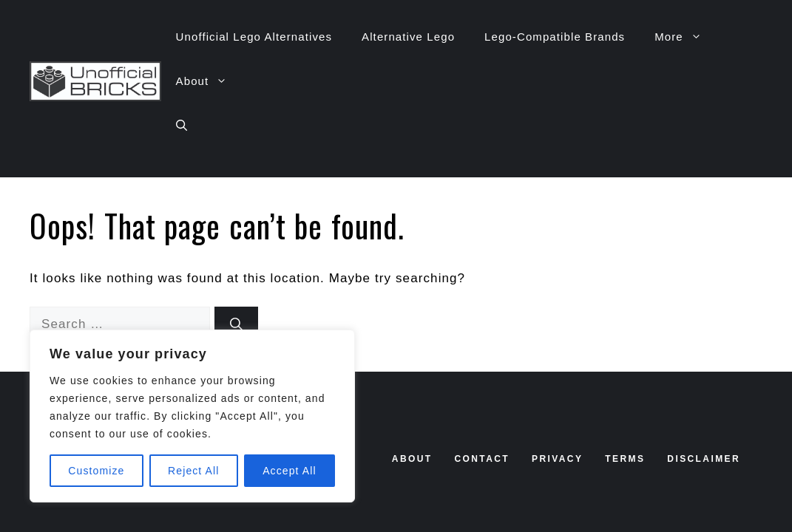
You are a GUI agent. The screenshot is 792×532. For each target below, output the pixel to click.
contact (482, 459)
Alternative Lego (408, 37)
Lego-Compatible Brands (555, 37)
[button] (182, 126)
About (209, 81)
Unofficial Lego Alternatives (254, 37)
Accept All (289, 471)
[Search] (236, 324)
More (686, 37)
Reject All (193, 471)
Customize (96, 471)
